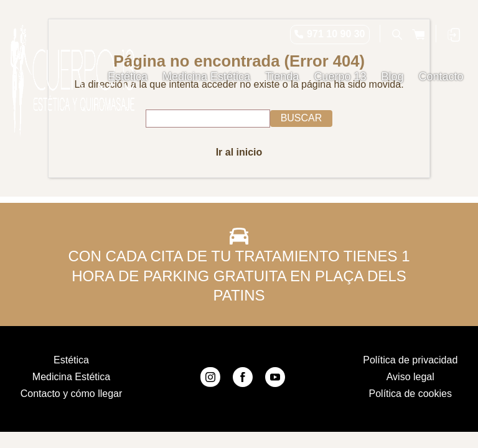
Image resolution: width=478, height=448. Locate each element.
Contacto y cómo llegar (72, 394)
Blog (392, 77)
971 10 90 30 (336, 34)
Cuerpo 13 (340, 77)
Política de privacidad (410, 360)
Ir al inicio (239, 152)
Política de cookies (410, 394)
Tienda (282, 77)
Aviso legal (410, 377)
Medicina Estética (206, 77)
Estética (128, 77)
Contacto (441, 77)
